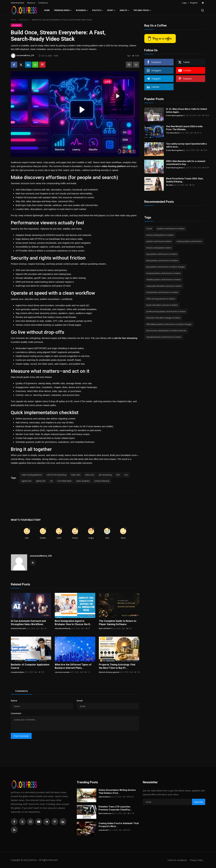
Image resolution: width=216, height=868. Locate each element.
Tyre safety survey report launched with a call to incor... (186, 145)
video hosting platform (32, 475)
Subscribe (199, 802)
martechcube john (19, 628)
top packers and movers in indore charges (166, 267)
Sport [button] (111, 10)
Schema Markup (102, 481)
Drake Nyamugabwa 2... (176, 115)
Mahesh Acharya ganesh (109, 672)
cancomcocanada (62, 672)
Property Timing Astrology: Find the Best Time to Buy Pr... (117, 666)
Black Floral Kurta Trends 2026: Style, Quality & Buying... (185, 180)
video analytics (83, 481)
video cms (90, 475)
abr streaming (105, 475)
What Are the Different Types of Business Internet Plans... (73, 666)
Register (194, 3)
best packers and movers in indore (162, 260)
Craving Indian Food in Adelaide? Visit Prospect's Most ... (119, 825)
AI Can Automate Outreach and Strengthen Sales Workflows (28, 623)
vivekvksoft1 (104, 830)
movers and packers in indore (160, 235)
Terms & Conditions (176, 860)
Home (47, 10)
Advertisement (17, 3)
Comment (16, 713)
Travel (149, 229)
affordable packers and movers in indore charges (169, 324)
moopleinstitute (18, 672)
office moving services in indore (161, 299)
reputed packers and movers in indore (164, 337)
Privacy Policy (196, 860)
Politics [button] (98, 10)
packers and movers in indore (171, 229)
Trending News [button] (63, 10)
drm (118, 475)
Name (14, 701)
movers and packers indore (159, 248)
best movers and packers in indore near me (166, 330)
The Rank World (173, 133)
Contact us (43, 3)
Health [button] (124, 10)
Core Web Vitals (64, 481)
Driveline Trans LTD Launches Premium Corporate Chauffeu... (115, 808)
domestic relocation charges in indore (163, 318)
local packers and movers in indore (162, 292)
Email (80, 701)
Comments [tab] (22, 691)
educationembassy (63, 628)
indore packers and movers (189, 241)
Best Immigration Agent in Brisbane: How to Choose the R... (73, 623)
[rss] (14, 830)
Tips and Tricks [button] (142, 10)
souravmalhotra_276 (41, 556)
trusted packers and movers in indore (163, 273)
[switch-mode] (203, 3)
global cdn (41, 481)
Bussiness (24, 20)
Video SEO (76, 475)
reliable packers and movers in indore (164, 279)
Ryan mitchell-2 (105, 628)
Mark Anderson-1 (106, 813)
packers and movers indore (159, 241)
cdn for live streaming (56, 475)
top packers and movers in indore (162, 254)
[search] (202, 10)
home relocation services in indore (162, 305)
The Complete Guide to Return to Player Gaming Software (118, 623)
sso (126, 475)
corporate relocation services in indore (164, 286)
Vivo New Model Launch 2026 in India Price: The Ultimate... (184, 128)
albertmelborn (105, 797)
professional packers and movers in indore (166, 311)
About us (31, 3)
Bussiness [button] (82, 10)
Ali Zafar (170, 185)
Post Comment (21, 736)
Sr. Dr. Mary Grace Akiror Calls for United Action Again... (186, 111)
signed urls (26, 481)
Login (184, 3)
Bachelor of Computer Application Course (30, 666)
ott (51, 481)
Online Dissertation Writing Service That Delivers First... (117, 792)
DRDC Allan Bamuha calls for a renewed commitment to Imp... (186, 163)
